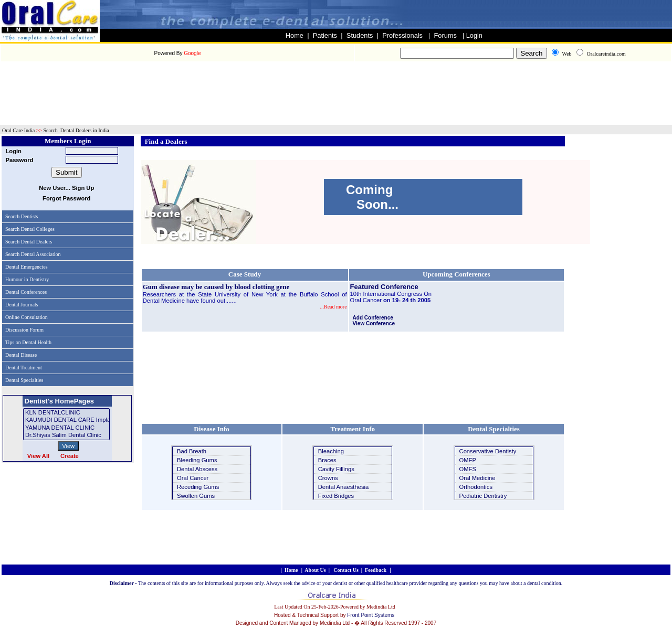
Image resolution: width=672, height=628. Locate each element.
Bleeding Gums (197, 460)
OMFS (468, 469)
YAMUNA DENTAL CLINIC (66, 428)
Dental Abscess (197, 469)
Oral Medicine (477, 478)
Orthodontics (476, 487)
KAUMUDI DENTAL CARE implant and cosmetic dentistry (66, 420)
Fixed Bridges (336, 496)
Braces (327, 460)
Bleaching (331, 451)
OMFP (468, 460)
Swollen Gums (196, 496)
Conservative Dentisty (488, 451)
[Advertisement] (336, 68)
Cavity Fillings (336, 469)
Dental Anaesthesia (343, 487)
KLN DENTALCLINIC (66, 413)
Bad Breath (192, 451)
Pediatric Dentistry (483, 496)
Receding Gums (198, 487)
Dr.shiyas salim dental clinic (66, 435)
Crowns (328, 478)
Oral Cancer (193, 478)
